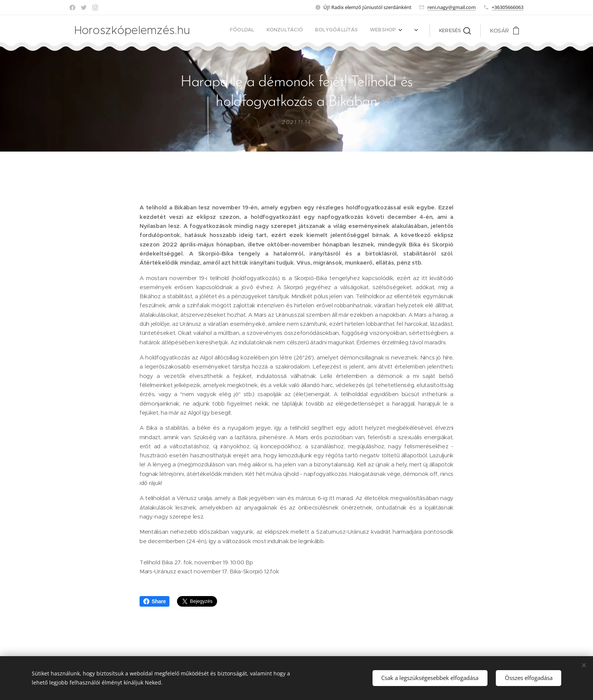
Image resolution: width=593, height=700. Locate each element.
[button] (455, 31)
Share (154, 601)
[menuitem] (302, 31)
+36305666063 (508, 7)
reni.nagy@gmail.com (452, 7)
